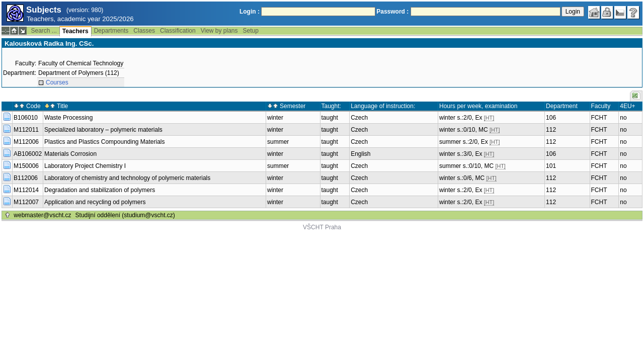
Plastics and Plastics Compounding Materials (104, 142)
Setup (251, 31)
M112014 (26, 190)
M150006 (26, 166)
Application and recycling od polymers (95, 202)
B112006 (26, 178)
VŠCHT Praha (322, 227)
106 (551, 118)
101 (551, 166)
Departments (111, 31)
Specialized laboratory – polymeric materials (103, 130)
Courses (57, 82)
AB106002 (28, 154)
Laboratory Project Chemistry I (85, 166)
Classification (178, 31)
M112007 (26, 202)
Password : (392, 12)
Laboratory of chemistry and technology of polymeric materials (127, 178)
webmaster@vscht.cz (42, 215)
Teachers (75, 31)
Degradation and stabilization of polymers (100, 190)
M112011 (26, 130)
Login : (250, 12)
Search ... (44, 31)
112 (551, 130)
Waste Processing (68, 118)
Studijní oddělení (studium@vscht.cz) (125, 215)
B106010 (26, 118)
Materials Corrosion (70, 154)
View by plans (219, 31)
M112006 (26, 142)
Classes (144, 31)
